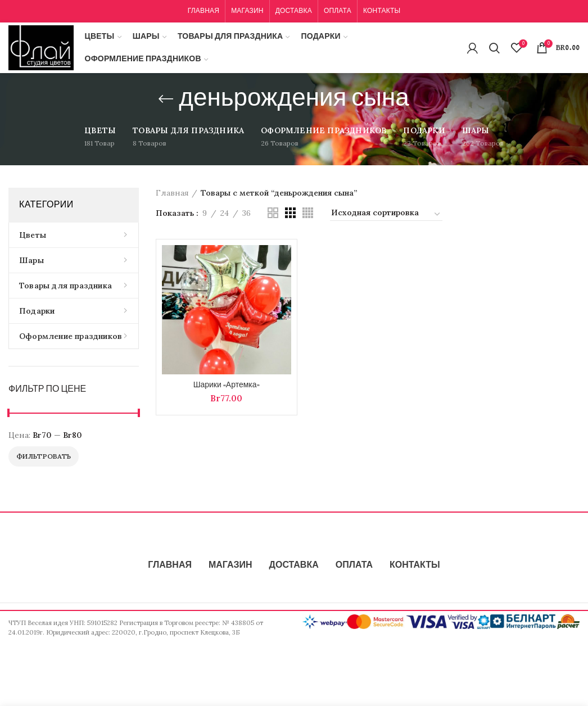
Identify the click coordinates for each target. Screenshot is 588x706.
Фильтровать (44, 456)
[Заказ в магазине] (386, 214)
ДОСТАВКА (294, 565)
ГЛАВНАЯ (170, 565)
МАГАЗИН (230, 565)
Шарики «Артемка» (227, 385)
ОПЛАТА (354, 565)
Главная (172, 193)
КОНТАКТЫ (415, 565)
